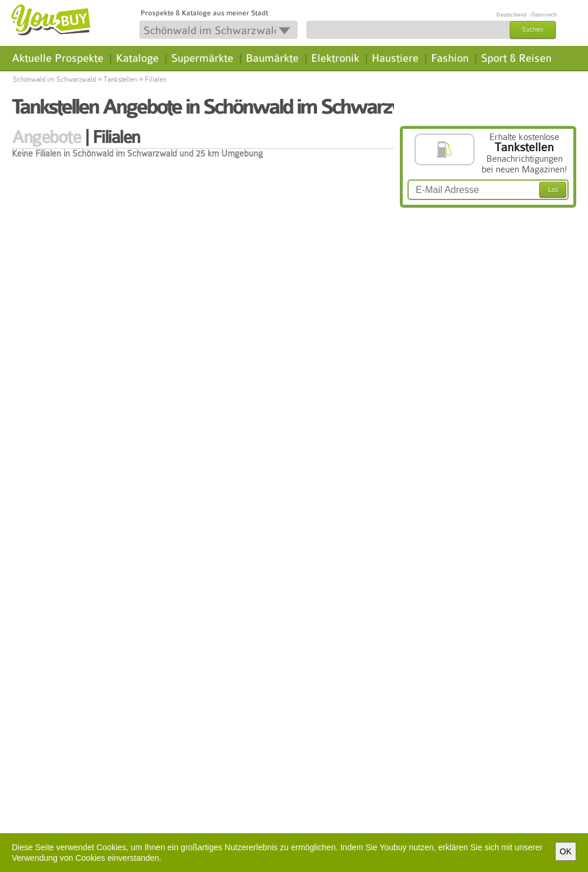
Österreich (544, 15)
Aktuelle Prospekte (58, 58)
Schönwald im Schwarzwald (54, 79)
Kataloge (137, 58)
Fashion (450, 58)
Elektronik (335, 58)
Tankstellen (120, 79)
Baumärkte (272, 58)
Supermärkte (202, 58)
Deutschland (511, 15)
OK (566, 851)
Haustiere (395, 58)
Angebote (46, 137)
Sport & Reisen (516, 58)
